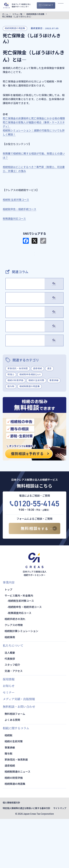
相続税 (8, 784)
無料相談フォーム (15, 763)
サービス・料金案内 (34, 257)
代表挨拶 (10, 708)
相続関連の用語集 (15, 833)
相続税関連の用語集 (15, 28)
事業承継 (54, 429)
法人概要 (10, 702)
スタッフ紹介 (12, 714)
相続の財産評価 (15, 429)
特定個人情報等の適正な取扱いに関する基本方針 (26, 857)
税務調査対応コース (20, 662)
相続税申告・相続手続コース (25, 656)
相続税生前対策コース (21, 650)
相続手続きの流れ (15, 668)
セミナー (9, 741)
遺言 (49, 417)
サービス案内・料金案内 (19, 645)
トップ (8, 638)
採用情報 (9, 728)
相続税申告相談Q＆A (30, 423)
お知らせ (9, 735)
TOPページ (35, 268)
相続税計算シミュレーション (21, 680)
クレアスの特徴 (14, 674)
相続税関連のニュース (17, 821)
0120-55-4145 (37, 553)
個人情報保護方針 (11, 852)
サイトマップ (60, 857)
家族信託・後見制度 (18, 417)
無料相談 (35, 577)
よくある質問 (12, 769)
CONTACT (48, 5)
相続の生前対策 (36, 429)
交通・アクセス (14, 720)
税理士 (11, 423)
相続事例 (10, 686)
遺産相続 (37, 417)
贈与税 (11, 435)
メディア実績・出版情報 (19, 748)
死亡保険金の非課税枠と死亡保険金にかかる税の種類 (34, 118)
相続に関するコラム (16, 777)
